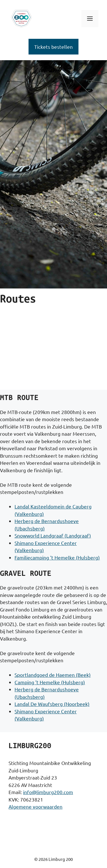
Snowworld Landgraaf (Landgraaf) (53, 535)
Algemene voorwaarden (36, 807)
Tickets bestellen (53, 47)
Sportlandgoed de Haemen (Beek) (53, 675)
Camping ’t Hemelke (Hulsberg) (50, 682)
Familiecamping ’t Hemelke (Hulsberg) (57, 557)
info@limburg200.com (48, 792)
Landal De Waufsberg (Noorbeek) (52, 704)
